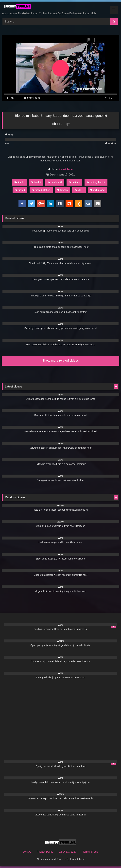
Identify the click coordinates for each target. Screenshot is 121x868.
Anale (19, 182)
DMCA (27, 852)
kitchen (62, 190)
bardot (36, 182)
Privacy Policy (45, 852)
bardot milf (55, 182)
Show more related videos (61, 360)
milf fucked (97, 190)
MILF (79, 190)
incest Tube (66, 169)
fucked (20, 190)
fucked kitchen (41, 190)
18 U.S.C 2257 (68, 852)
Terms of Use (90, 852)
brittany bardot (96, 182)
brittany (74, 182)
